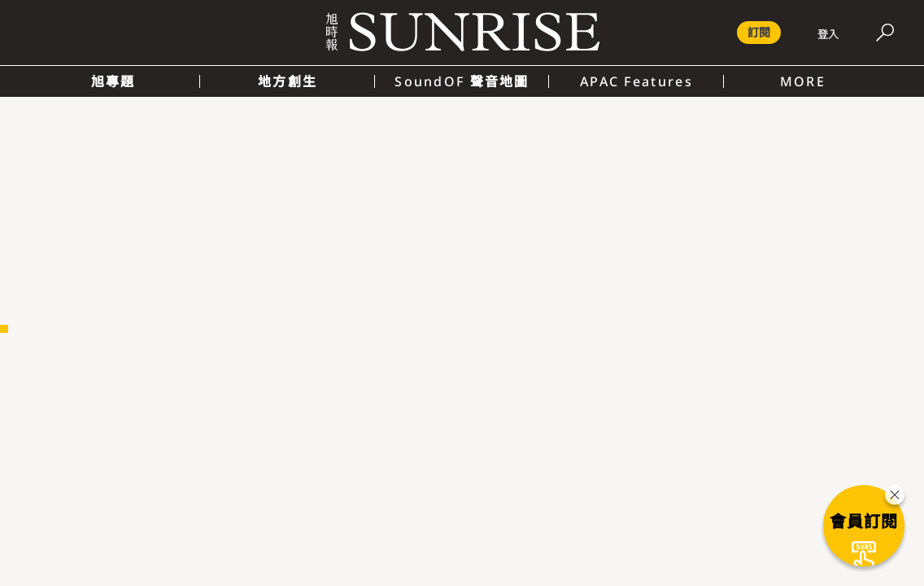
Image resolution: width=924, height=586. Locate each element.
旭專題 (113, 81)
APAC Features (636, 81)
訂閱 (759, 32)
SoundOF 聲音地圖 (462, 81)
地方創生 (288, 81)
